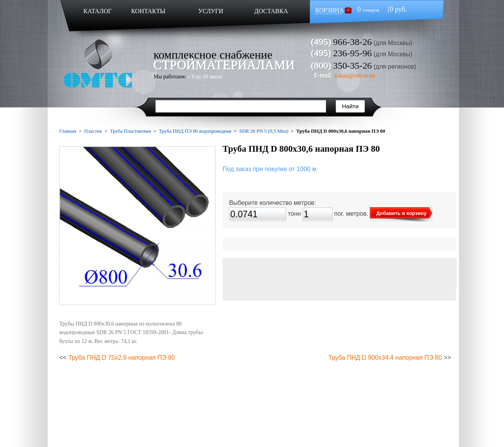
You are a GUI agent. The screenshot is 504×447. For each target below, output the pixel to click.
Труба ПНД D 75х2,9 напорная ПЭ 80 (122, 358)
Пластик (93, 131)
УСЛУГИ (211, 11)
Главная (68, 131)
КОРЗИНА (330, 10)
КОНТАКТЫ (148, 11)
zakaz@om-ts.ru (355, 75)
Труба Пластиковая (131, 131)
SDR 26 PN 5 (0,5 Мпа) (264, 131)
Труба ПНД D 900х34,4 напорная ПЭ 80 (385, 358)
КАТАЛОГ (98, 11)
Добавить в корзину (401, 213)
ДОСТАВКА (271, 11)
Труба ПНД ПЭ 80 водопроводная (195, 131)
